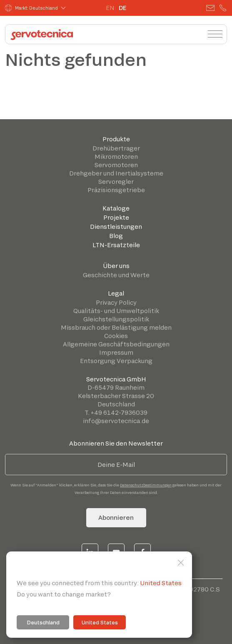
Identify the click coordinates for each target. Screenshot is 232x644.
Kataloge (116, 208)
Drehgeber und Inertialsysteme (116, 173)
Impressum (116, 352)
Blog (116, 236)
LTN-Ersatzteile (116, 245)
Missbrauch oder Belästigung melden (116, 327)
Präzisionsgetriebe (116, 190)
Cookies (116, 336)
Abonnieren (116, 517)
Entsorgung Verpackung (116, 361)
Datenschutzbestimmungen (146, 485)
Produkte (116, 139)
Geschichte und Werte (116, 275)
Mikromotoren (116, 157)
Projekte (116, 217)
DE (122, 8)
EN (110, 8)
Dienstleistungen (116, 227)
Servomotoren (116, 165)
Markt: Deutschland (31, 8)
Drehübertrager (116, 148)
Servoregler (116, 182)
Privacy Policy (116, 302)
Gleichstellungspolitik (116, 319)
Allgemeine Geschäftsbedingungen (116, 344)
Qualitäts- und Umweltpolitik (116, 311)
